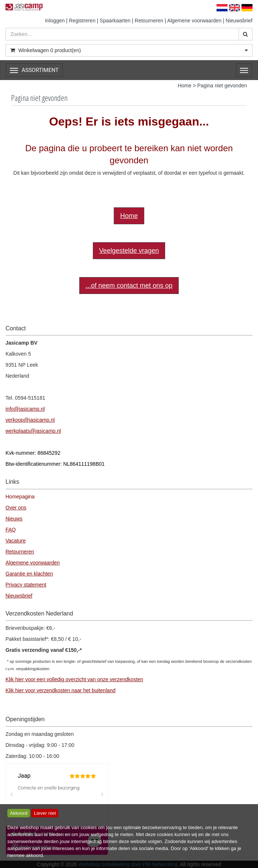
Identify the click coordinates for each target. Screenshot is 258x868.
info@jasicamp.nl (25, 409)
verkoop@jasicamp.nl (30, 420)
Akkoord (19, 813)
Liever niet (45, 813)
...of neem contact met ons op (129, 286)
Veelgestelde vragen (129, 251)
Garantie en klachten (29, 574)
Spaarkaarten (115, 21)
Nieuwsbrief (239, 21)
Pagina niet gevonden (222, 86)
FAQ (11, 530)
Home (184, 86)
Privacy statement (26, 585)
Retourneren (149, 21)
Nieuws (14, 519)
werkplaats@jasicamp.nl (33, 431)
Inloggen (55, 21)
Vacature (16, 541)
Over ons (16, 508)
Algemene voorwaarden (195, 21)
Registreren (82, 21)
